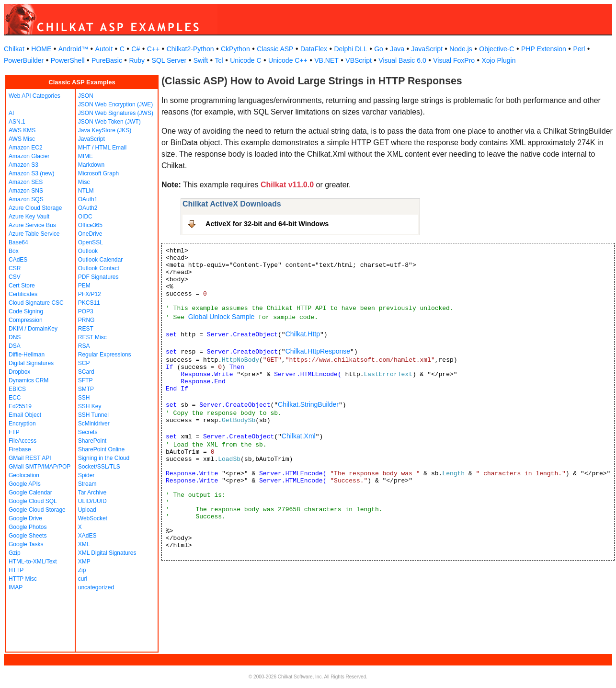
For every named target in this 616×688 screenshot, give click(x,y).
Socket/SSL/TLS (99, 467)
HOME (41, 49)
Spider (86, 475)
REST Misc (92, 337)
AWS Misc (22, 139)
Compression (26, 320)
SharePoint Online (101, 449)
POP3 (86, 311)
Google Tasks (26, 544)
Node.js (461, 49)
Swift (201, 60)
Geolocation (24, 475)
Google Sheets (28, 536)
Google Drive (25, 518)
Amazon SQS (26, 199)
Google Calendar (30, 493)
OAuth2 (88, 208)
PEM (84, 286)
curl (83, 579)
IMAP (16, 587)
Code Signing (26, 311)
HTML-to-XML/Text (33, 562)
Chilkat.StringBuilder (308, 404)
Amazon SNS (26, 191)
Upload (87, 510)
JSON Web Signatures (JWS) (116, 113)
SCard (86, 372)
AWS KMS (22, 130)
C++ (153, 49)
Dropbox (19, 372)
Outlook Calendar (100, 260)
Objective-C (496, 49)
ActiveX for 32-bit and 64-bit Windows (267, 224)
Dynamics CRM (29, 380)
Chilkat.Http (303, 334)
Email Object (25, 415)
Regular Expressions (105, 355)
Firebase (20, 449)
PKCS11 (89, 303)
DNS (15, 337)
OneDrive (90, 234)
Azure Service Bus (32, 225)
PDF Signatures (98, 277)
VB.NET (326, 60)
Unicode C (245, 60)
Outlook (88, 251)
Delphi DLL (350, 49)
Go (379, 49)
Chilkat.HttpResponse (318, 351)
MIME (86, 156)
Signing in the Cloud (104, 458)
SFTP (86, 380)
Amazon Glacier (29, 156)
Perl (579, 49)
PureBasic (107, 60)
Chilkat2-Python (190, 49)
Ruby (137, 60)
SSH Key (90, 406)
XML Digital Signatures (107, 553)
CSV (15, 277)
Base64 (18, 242)
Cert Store (22, 286)
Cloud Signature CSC (36, 303)
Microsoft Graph (98, 173)
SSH (84, 398)
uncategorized (96, 587)
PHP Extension (544, 49)
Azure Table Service (34, 234)
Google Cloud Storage (37, 510)
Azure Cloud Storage (35, 208)
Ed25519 (20, 406)
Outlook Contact (99, 268)
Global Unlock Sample (222, 317)
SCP (84, 363)
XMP (84, 562)
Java (397, 49)
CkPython (235, 49)
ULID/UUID (92, 501)
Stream (87, 484)
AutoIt (104, 49)
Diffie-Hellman (27, 355)
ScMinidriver (94, 424)
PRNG (86, 320)
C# (136, 49)
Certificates (23, 294)
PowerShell (68, 60)
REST (86, 329)
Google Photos (28, 527)
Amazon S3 (23, 165)
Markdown (91, 165)
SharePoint (92, 441)
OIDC (85, 217)
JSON (86, 96)
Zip (82, 570)
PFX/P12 (90, 294)
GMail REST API (30, 458)
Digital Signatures (31, 363)
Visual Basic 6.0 (402, 60)
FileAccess (23, 441)
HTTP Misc (23, 579)
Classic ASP (275, 49)
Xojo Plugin (499, 60)
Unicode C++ (288, 60)
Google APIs (25, 484)
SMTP (86, 389)
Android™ (73, 49)
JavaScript (427, 49)
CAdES (18, 260)
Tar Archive (92, 493)
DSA (15, 346)
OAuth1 (88, 199)
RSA (84, 346)
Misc (84, 182)
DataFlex (314, 49)
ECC (15, 398)
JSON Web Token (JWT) (109, 122)
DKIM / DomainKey (33, 329)
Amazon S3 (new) (31, 173)
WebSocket (93, 518)
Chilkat (14, 49)
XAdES (87, 536)
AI (11, 113)
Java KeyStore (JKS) (105, 130)
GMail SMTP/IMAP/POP (40, 467)
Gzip (15, 553)
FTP (14, 432)
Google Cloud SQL (33, 501)
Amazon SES (26, 182)
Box (14, 251)
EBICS (17, 389)
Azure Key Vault (29, 217)
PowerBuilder (24, 60)
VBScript (358, 60)
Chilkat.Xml (299, 436)
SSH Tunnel (93, 415)
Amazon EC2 (26, 148)
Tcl (219, 60)
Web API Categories (34, 96)
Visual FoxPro (454, 60)
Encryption (22, 424)
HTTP (16, 570)
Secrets (88, 432)
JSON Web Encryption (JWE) (115, 104)
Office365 (90, 225)
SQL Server (169, 60)
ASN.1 (17, 122)
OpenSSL (91, 242)
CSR (15, 268)
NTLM (86, 191)
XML (84, 544)
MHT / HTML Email (102, 148)
